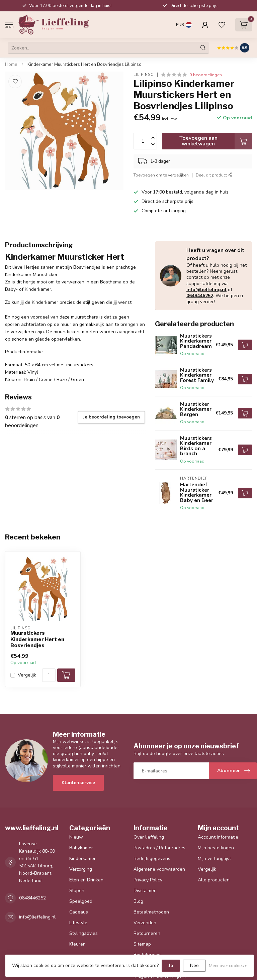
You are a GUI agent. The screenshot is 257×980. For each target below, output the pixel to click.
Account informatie (218, 837)
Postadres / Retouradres (159, 848)
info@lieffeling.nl (206, 290)
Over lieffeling (149, 837)
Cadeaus (79, 912)
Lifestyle (78, 923)
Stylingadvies (83, 933)
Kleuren (77, 944)
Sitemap (142, 944)
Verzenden (145, 923)
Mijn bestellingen (216, 848)
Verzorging (81, 869)
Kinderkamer (82, 859)
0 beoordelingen (206, 75)
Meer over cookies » (228, 965)
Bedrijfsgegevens (152, 859)
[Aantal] (49, 675)
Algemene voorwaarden (159, 869)
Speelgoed (81, 901)
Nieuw (76, 837)
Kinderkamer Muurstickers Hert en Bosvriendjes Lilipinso (84, 65)
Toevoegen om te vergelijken (161, 175)
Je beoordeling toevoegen (111, 417)
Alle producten (214, 880)
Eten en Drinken (86, 880)
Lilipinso (144, 75)
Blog (138, 901)
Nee (194, 965)
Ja (171, 965)
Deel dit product (214, 175)
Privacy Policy (148, 880)
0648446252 (200, 296)
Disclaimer (145, 891)
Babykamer (81, 848)
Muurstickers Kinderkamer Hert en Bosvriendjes (37, 639)
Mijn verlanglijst (214, 859)
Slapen (77, 891)
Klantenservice (78, 783)
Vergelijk (27, 675)
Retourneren (147, 933)
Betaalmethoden (151, 912)
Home (11, 65)
